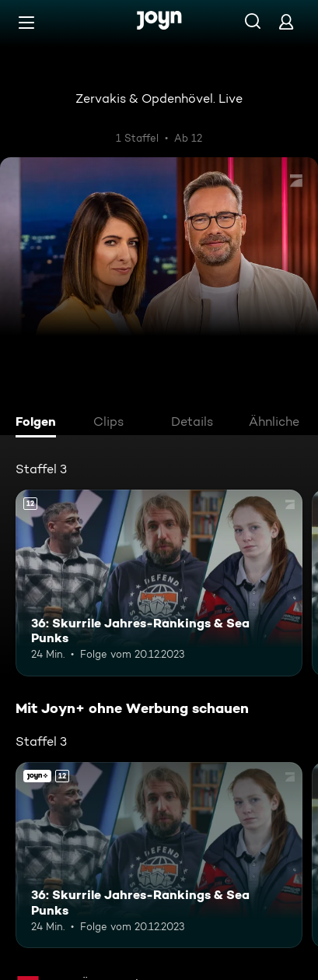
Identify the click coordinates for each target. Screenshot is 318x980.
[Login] (286, 21)
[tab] (40, 423)
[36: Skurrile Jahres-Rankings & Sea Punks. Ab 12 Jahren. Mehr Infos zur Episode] (159, 583)
